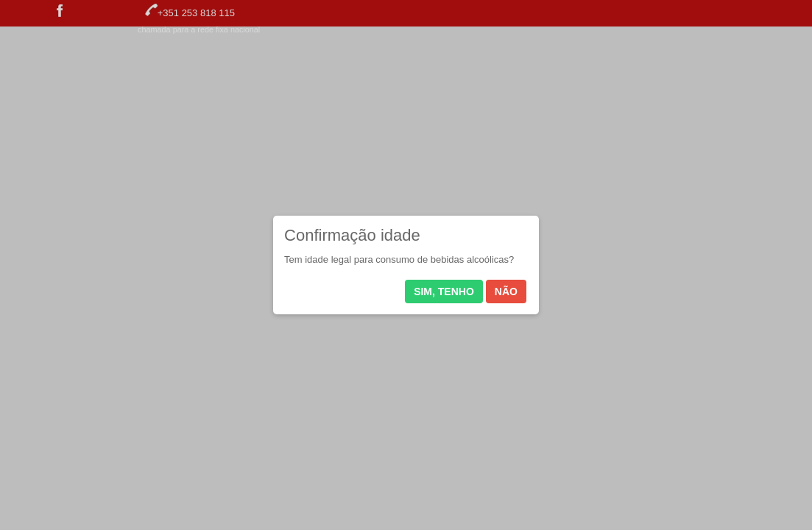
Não (506, 291)
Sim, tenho (444, 291)
